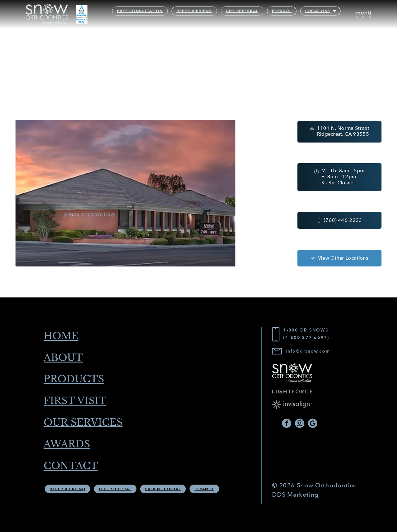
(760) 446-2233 (343, 221)
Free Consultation (140, 11)
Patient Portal (163, 491)
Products (76, 379)
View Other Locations (343, 259)
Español (282, 11)
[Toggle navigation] (363, 15)
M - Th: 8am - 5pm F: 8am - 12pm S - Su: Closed (343, 177)
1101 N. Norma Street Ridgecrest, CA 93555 (343, 131)
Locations (318, 11)
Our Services (86, 423)
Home (63, 335)
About (65, 357)
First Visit (77, 401)
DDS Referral (242, 11)
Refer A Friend (195, 11)
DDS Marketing (295, 495)
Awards (69, 446)
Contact (73, 468)
